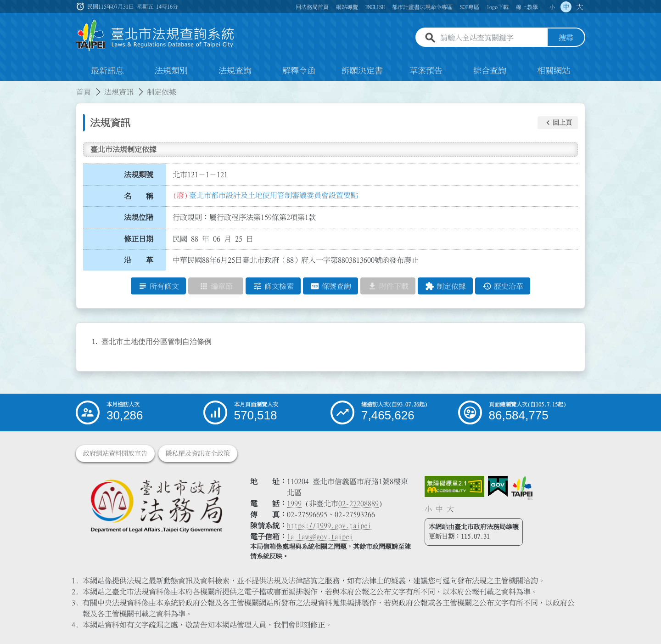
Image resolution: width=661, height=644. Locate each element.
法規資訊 (119, 92)
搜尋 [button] (566, 38)
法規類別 (171, 71)
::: (6, 86)
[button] (558, 123)
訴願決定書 (362, 71)
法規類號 (139, 175)
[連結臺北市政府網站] (522, 488)
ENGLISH (375, 7)
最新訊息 (107, 71)
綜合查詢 (490, 71)
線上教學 (527, 7)
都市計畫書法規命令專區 (422, 7)
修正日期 (139, 239)
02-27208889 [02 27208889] (359, 503)
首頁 (84, 92)
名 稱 (139, 196)
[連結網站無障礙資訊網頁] (454, 486)
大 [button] (580, 7)
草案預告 (426, 71)
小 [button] (552, 7)
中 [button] (566, 7)
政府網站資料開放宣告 (115, 453)
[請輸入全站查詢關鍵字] (492, 38)
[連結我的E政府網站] (498, 486)
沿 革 (139, 260)
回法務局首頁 (312, 7)
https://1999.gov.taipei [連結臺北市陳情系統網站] (329, 525)
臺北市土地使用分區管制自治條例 (157, 342)
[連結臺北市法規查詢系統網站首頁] (155, 36)
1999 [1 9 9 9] (294, 503)
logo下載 (498, 7)
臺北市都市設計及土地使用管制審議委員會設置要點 (274, 195)
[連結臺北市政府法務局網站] (156, 506)
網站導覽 (347, 7)
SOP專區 (470, 7)
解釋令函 (299, 71)
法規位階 (139, 217)
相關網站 (554, 71)
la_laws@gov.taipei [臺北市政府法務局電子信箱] (320, 537)
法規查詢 (235, 71)
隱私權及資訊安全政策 (198, 453)
